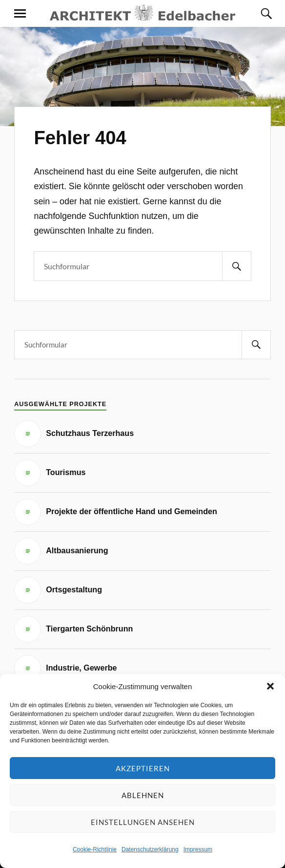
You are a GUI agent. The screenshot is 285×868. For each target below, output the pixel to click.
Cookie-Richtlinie (95, 849)
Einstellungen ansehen (143, 822)
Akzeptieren (143, 768)
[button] (270, 686)
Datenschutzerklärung (150, 849)
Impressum (198, 849)
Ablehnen (143, 795)
